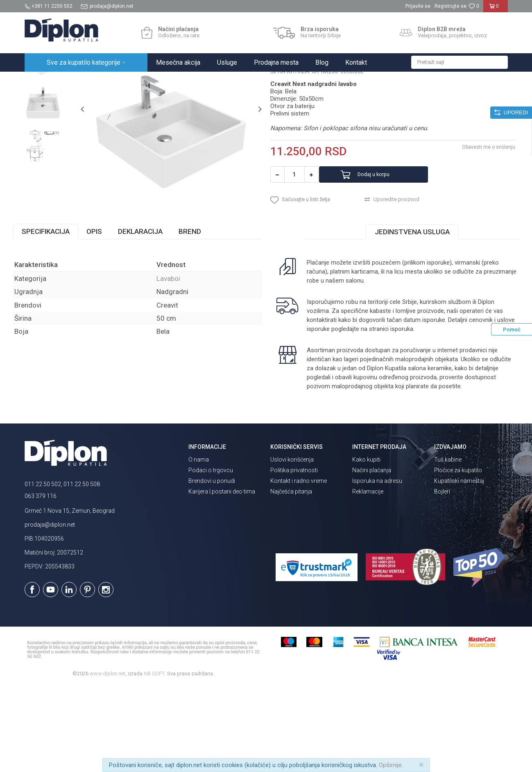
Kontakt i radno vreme (299, 567)
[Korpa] (495, 9)
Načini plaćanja (372, 556)
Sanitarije (120, 80)
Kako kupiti (366, 546)
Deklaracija (152, 317)
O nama (199, 546)
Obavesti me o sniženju (477, 226)
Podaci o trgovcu (211, 556)
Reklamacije (368, 577)
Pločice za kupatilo (458, 556)
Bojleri (442, 577)
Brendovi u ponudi (212, 567)
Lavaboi (146, 80)
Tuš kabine (448, 546)
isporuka (419, 414)
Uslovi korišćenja (292, 546)
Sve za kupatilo (85, 80)
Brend (202, 317)
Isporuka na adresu (377, 567)
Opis (106, 317)
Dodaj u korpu (386, 253)
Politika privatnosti (294, 556)
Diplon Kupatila (43, 80)
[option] (55, 136)
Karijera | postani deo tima (222, 577)
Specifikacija (58, 317)
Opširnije (390, 765)
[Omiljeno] (474, 6)
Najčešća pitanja (291, 577)
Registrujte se (451, 6)
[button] (460, 62)
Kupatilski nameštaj (459, 567)
